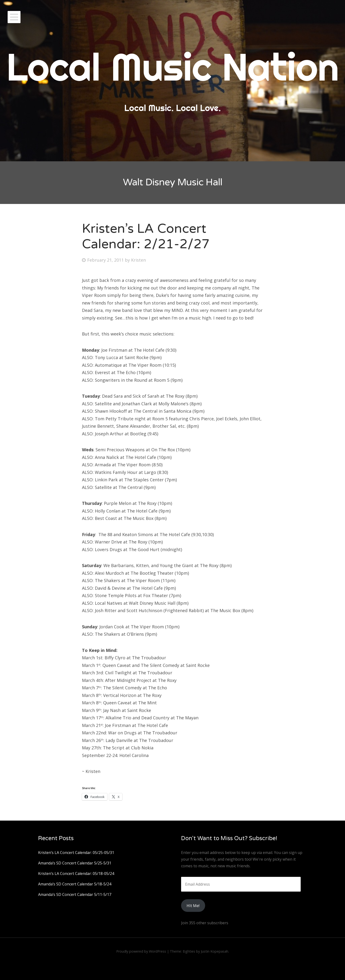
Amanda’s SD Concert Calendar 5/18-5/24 (75, 884)
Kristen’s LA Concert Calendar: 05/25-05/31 (76, 853)
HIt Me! (193, 906)
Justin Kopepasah (215, 951)
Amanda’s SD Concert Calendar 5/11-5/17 (75, 894)
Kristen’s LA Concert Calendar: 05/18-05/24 (76, 873)
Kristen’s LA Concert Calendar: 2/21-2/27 (146, 236)
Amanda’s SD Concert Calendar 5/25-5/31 (75, 863)
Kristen (138, 260)
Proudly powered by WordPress (141, 951)
